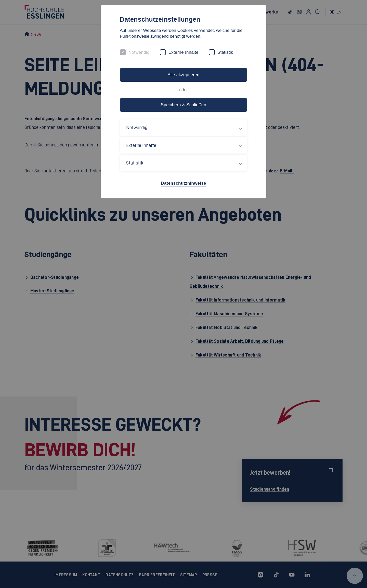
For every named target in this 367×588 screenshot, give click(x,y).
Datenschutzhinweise (183, 183)
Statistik (225, 52)
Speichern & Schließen (183, 105)
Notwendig (139, 52)
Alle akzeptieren (183, 75)
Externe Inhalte (183, 52)
